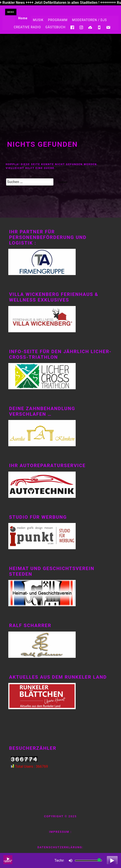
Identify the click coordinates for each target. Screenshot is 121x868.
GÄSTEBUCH (55, 27)
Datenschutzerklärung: (60, 847)
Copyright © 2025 (60, 816)
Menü (11, 12)
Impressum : (60, 832)
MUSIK (38, 20)
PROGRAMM (58, 20)
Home (23, 18)
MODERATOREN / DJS (89, 20)
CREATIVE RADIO (27, 27)
